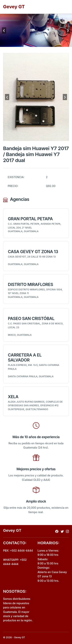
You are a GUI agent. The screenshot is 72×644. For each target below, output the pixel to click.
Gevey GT (14, 7)
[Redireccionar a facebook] (57, 531)
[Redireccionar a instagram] (67, 531)
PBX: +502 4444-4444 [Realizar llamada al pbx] (18, 551)
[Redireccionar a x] (62, 531)
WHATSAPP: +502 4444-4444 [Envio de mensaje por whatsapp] (15, 562)
